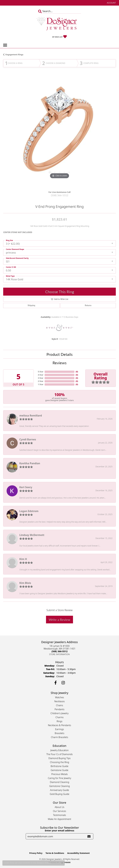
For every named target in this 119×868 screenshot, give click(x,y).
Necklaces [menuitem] (60, 701)
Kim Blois (25, 583)
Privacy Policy (36, 853)
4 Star (41, 375)
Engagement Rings (14, 55)
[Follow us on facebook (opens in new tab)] (56, 683)
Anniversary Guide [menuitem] (60, 790)
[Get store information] (60, 654)
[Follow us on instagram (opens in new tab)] (63, 683)
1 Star (41, 384)
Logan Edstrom (29, 511)
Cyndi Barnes (28, 439)
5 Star (41, 372)
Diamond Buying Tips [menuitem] (60, 758)
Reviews (60, 363)
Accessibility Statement (78, 853)
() (77, 372)
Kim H (23, 559)
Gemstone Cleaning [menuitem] (60, 786)
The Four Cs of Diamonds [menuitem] (59, 754)
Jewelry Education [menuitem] (59, 750)
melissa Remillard (31, 416)
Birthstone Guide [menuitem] (60, 766)
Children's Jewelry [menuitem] (60, 713)
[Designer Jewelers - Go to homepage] (60, 24)
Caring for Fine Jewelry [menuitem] (60, 778)
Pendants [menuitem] (60, 709)
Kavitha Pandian (30, 463)
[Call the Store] (59, 651)
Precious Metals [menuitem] (60, 774)
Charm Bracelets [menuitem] (60, 737)
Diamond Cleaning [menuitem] (60, 782)
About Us (59, 807)
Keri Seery (26, 487)
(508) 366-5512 (60, 195)
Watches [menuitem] (60, 697)
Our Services (59, 811)
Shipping (31, 305)
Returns (88, 305)
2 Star (41, 381)
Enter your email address (59, 830)
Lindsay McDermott (32, 535)
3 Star (41, 378)
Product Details (60, 354)
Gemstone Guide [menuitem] (59, 770)
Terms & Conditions (55, 853)
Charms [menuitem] (60, 717)
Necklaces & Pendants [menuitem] (59, 725)
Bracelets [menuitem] (60, 733)
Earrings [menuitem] (59, 729)
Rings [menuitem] (60, 721)
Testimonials (60, 815)
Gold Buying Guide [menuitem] (59, 794)
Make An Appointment (60, 819)
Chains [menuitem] (60, 705)
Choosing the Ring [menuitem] (60, 762)
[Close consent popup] (62, 863)
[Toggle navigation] (5, 45)
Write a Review (60, 620)
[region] (60, 132)
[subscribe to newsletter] (89, 836)
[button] (111, 3)
